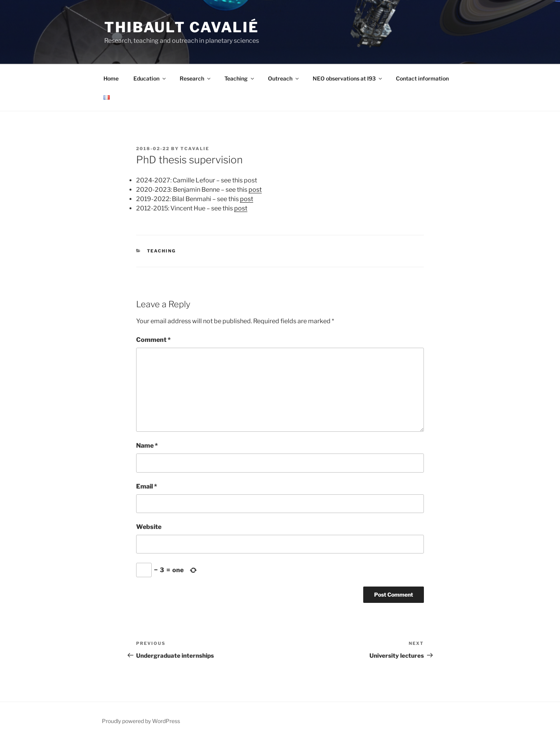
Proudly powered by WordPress (141, 721)
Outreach (284, 78)
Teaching (240, 78)
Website (149, 527)
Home (111, 78)
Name (147, 446)
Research (196, 78)
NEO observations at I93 (348, 78)
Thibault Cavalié (182, 27)
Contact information (422, 78)
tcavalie (195, 149)
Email (147, 486)
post (255, 190)
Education (150, 78)
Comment (153, 340)
